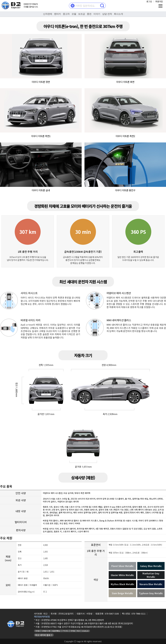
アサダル (65, 631)
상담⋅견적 (107, 14)
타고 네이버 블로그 (44, 635)
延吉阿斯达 (56, 631)
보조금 (82, 14)
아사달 (38, 631)
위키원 (73, 631)
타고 (78, 631)
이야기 (97, 14)
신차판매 (48, 14)
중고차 (66, 14)
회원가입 (159, 1)
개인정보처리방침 (42, 617)
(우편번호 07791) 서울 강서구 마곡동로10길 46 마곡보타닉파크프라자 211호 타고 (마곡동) (82, 627)
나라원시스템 (46, 631)
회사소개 (118, 14)
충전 (89, 14)
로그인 (149, 1)
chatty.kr (85, 631)
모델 (74, 14)
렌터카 (57, 14)
